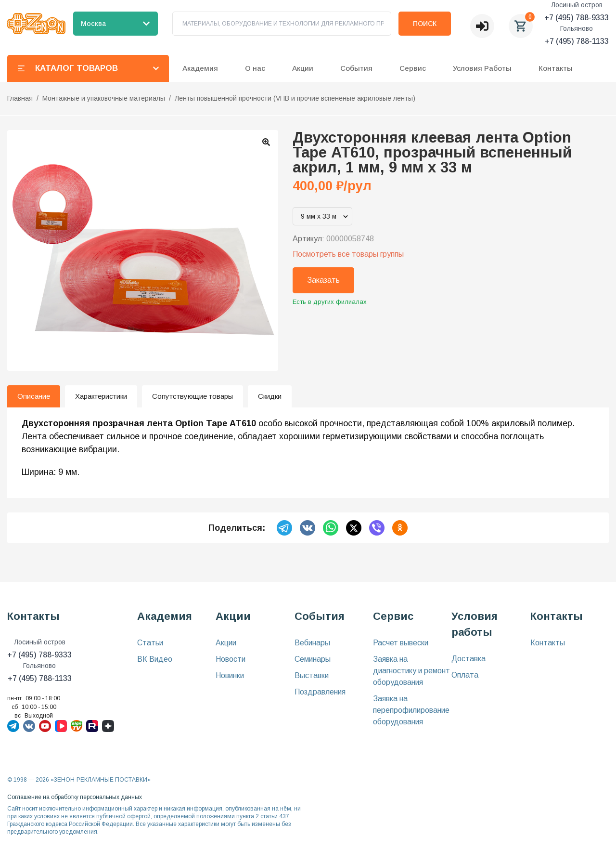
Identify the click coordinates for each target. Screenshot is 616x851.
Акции (226, 643)
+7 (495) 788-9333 (577, 18)
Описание (34, 396)
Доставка (468, 659)
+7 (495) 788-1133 (577, 41)
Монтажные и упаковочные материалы (104, 98)
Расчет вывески (401, 643)
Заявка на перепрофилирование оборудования (411, 710)
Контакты (556, 68)
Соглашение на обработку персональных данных (75, 797)
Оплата (465, 675)
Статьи (150, 643)
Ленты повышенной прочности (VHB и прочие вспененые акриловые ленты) (295, 98)
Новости (231, 659)
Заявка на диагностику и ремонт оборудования (411, 671)
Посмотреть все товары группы (348, 254)
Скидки (270, 396)
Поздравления (320, 692)
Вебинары (312, 643)
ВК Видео (155, 659)
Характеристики (101, 396)
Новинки (230, 675)
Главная (20, 98)
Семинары (313, 659)
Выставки (312, 675)
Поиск (425, 24)
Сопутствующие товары (192, 396)
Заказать (323, 280)
